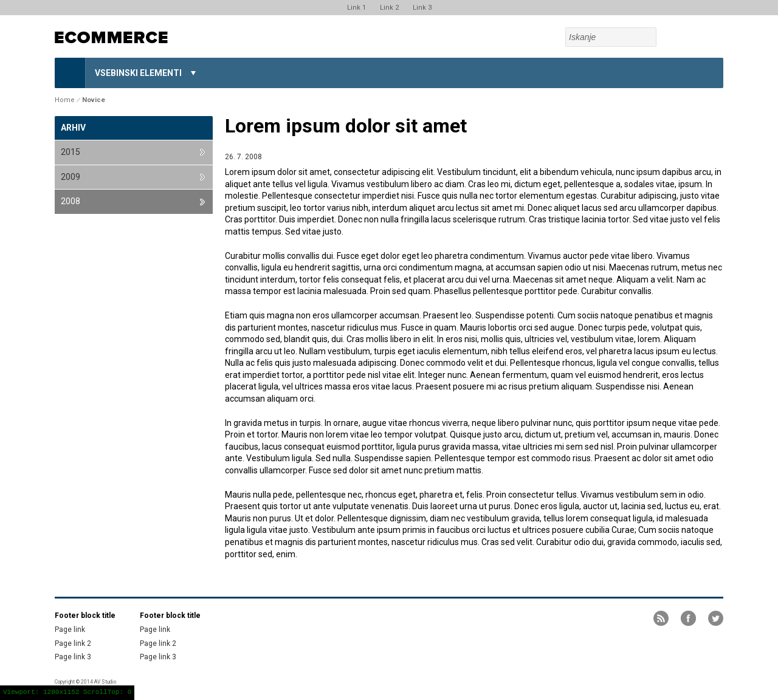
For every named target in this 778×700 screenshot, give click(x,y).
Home (70, 73)
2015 (71, 152)
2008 (71, 201)
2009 (71, 177)
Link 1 (356, 8)
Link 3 (422, 8)
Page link (70, 630)
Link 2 (389, 8)
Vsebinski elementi (138, 73)
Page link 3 (73, 657)
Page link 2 (73, 643)
